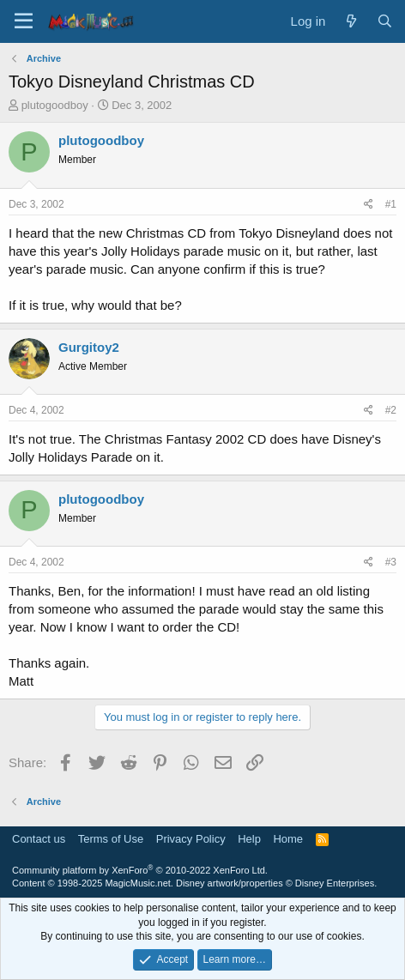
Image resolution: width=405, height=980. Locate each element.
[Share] (369, 205)
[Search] (385, 21)
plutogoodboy (55, 105)
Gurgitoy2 (89, 347)
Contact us (39, 839)
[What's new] (351, 21)
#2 (391, 410)
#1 (391, 204)
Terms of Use (111, 839)
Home (288, 839)
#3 (391, 562)
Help (249, 839)
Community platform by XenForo (140, 870)
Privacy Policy (191, 839)
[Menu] (24, 21)
